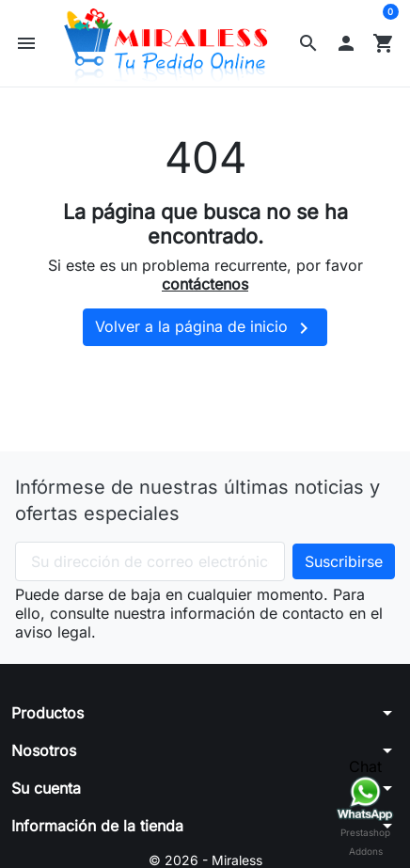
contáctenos (205, 284)
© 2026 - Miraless (205, 860)
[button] (308, 43)
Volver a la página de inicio (205, 328)
